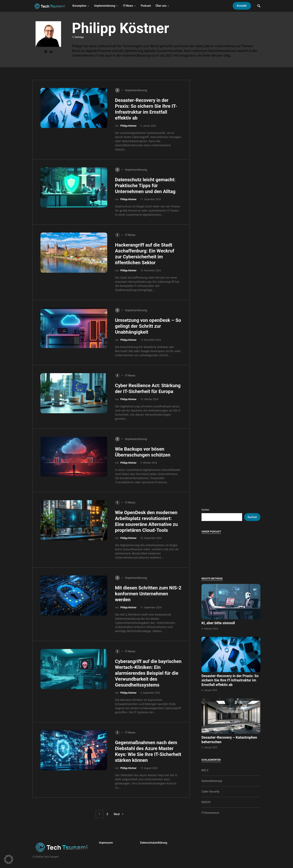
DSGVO (206, 802)
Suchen (205, 510)
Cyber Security (210, 792)
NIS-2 (205, 770)
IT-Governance (210, 813)
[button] (9, 859)
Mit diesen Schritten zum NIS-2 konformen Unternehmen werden (148, 594)
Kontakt (242, 6)
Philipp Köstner (129, 126)
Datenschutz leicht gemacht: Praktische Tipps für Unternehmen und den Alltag (145, 186)
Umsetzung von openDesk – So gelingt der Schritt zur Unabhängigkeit (148, 326)
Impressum (106, 843)
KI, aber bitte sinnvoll (219, 623)
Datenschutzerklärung (154, 843)
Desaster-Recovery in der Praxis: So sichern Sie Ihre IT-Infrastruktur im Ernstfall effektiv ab (230, 680)
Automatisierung (212, 781)
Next (117, 814)
